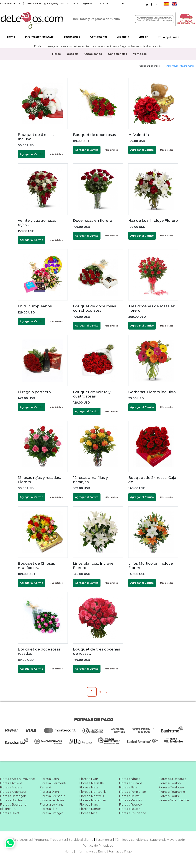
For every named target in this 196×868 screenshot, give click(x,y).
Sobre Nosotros (21, 840)
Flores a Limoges (51, 813)
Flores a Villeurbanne (174, 800)
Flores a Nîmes (129, 779)
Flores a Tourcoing (172, 792)
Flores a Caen (49, 779)
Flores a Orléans (131, 783)
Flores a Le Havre (52, 800)
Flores (56, 54)
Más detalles (56, 154)
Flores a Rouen (130, 809)
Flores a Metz (89, 787)
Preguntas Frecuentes (50, 840)
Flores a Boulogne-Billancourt (14, 807)
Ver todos (140, 54)
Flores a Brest (10, 813)
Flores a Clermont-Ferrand (53, 785)
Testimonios (72, 37)
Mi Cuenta (72, 3)
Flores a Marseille (91, 783)
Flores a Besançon (13, 796)
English (144, 37)
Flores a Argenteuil (14, 792)
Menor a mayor (171, 66)
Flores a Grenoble (52, 796)
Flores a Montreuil (92, 796)
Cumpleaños (93, 54)
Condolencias (117, 54)
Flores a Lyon (89, 779)
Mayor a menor (187, 66)
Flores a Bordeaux (13, 800)
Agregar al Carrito (32, 154)
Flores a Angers (11, 787)
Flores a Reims (129, 796)
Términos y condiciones (131, 840)
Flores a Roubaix (131, 805)
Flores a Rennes (130, 800)
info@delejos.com (55, 3)
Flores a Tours (169, 796)
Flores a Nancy (90, 805)
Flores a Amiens (11, 783)
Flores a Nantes (90, 809)
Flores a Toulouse (171, 787)
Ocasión (72, 54)
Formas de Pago (120, 851)
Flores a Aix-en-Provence (18, 779)
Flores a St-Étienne (133, 813)
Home (11, 37)
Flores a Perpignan (132, 792)
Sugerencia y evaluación (167, 840)
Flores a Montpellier (94, 792)
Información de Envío (39, 37)
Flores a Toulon (170, 783)
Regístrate (87, 3)
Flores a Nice (88, 813)
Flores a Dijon (49, 792)
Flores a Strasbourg (172, 779)
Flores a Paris (128, 787)
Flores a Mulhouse (92, 800)
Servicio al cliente (81, 840)
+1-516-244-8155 (32, 3)
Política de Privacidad (98, 846)
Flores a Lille (48, 809)
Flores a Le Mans (51, 805)
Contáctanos (99, 37)
